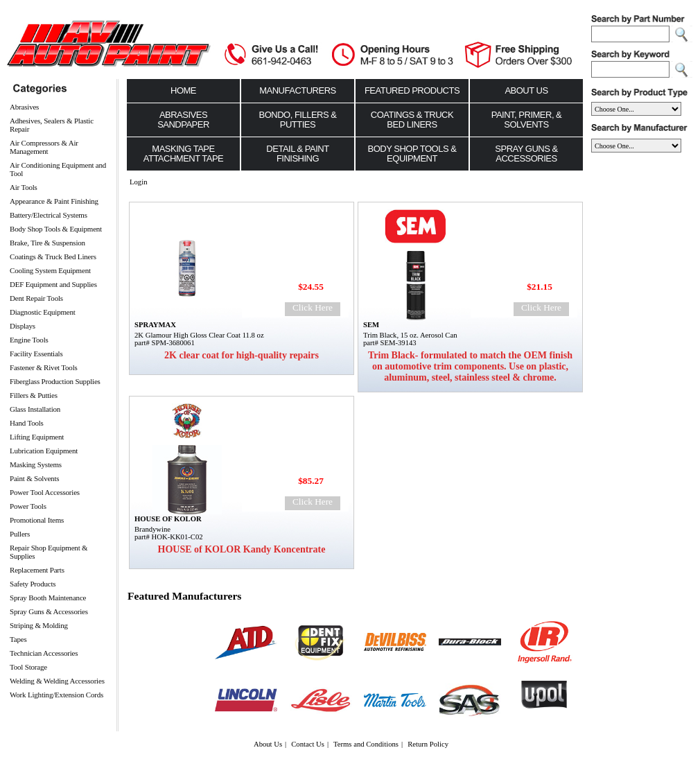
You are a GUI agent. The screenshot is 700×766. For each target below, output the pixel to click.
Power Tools (28, 506)
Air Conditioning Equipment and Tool (58, 169)
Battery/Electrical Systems (49, 215)
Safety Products (33, 584)
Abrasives (24, 107)
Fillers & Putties (34, 395)
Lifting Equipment (37, 437)
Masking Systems (36, 464)
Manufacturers (298, 90)
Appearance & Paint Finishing (54, 201)
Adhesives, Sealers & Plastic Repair (52, 125)
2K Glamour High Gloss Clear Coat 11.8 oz (199, 335)
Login (138, 182)
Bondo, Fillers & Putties (298, 120)
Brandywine (152, 529)
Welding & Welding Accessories (57, 681)
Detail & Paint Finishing (297, 154)
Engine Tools (29, 340)
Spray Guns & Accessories (49, 611)
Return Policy (428, 744)
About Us (526, 90)
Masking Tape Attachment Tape (184, 154)
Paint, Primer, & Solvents (527, 120)
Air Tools (24, 187)
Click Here (313, 307)
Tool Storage (28, 667)
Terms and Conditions (366, 744)
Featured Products (412, 90)
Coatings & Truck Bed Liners (53, 256)
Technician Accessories (44, 653)
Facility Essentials (36, 354)
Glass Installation (35, 409)
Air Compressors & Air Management (44, 147)
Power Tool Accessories (45, 492)
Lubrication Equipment (44, 451)
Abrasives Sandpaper (183, 120)
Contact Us (308, 744)
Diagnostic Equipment (43, 312)
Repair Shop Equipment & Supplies (49, 552)
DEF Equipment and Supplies (53, 284)
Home (183, 90)
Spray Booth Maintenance (48, 598)
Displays (23, 326)
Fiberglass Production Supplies (55, 381)
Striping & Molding (39, 625)
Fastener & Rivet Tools (44, 367)
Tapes (18, 639)
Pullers (20, 534)
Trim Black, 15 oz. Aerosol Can (410, 335)
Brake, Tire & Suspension (47, 243)
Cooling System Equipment (50, 270)
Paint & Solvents (34, 478)
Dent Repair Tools (36, 298)
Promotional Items (37, 520)
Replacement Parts (37, 570)
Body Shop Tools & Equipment (56, 229)
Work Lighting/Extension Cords (56, 695)
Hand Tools (27, 423)
